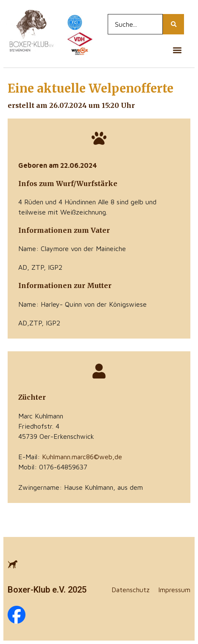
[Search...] (135, 24)
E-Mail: (70, 457)
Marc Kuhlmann (41, 416)
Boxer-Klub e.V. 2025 (47, 590)
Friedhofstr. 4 (39, 426)
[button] (177, 50)
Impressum (174, 590)
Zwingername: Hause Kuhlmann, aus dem (81, 487)
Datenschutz (131, 590)
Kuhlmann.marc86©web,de (82, 457)
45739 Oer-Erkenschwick (56, 436)
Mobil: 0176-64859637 (53, 467)
